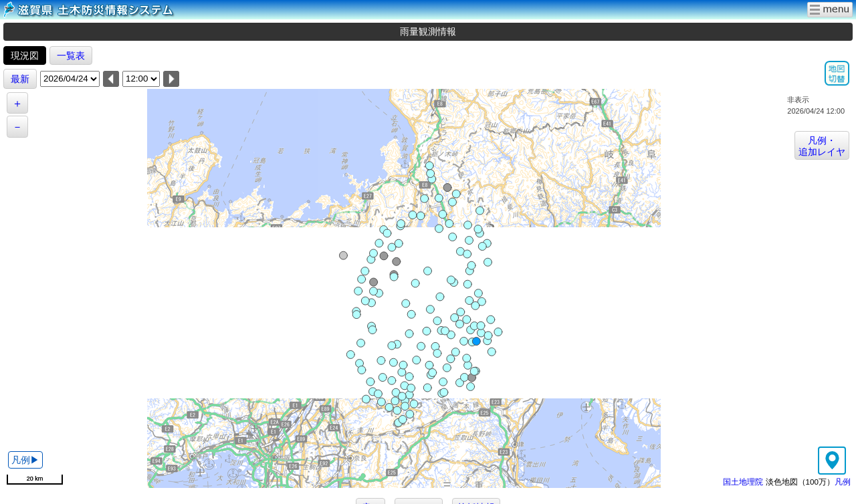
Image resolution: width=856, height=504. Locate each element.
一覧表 (71, 55)
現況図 (25, 55)
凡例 (843, 482)
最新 (20, 79)
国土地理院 (743, 482)
